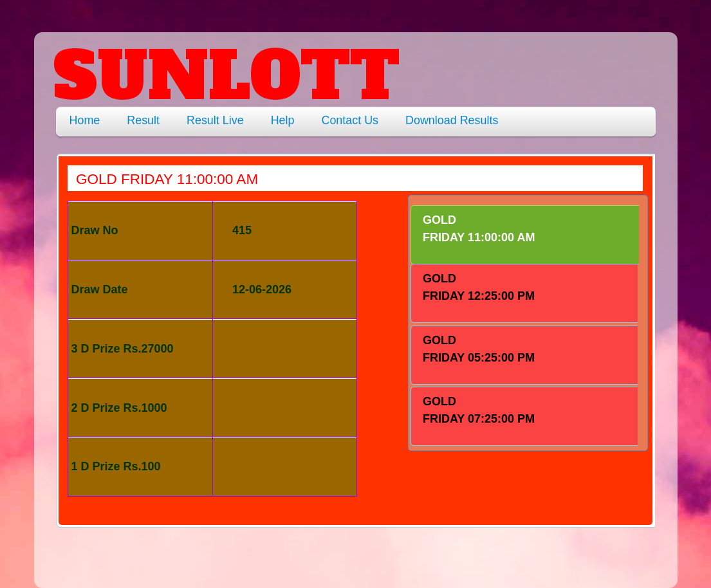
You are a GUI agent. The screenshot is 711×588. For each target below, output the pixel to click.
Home (85, 120)
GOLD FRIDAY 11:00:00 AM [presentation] (479, 229)
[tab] (525, 235)
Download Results (452, 120)
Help (283, 120)
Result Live (215, 120)
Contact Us (350, 120)
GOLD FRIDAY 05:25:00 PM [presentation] (479, 349)
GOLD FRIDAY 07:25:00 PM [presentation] (479, 410)
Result (143, 120)
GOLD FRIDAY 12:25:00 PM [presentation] (479, 287)
